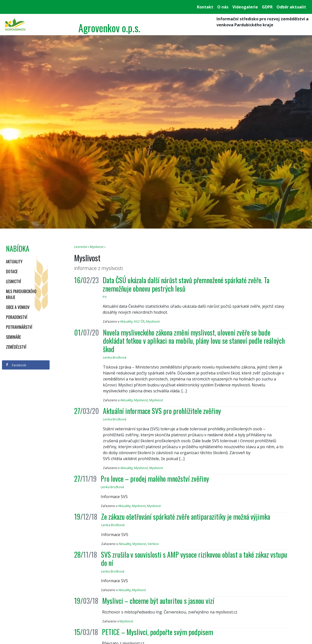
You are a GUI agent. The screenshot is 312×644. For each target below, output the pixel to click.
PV (105, 297)
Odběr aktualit (291, 7)
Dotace (12, 271)
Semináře (13, 337)
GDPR (267, 7)
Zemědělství (16, 347)
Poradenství (17, 317)
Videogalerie (245, 7)
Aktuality (14, 262)
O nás (223, 7)
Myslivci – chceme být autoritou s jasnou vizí (158, 601)
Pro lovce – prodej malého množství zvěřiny (155, 479)
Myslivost (97, 247)
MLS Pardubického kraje (21, 294)
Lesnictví (14, 281)
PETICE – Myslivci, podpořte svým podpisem (157, 632)
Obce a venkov (18, 307)
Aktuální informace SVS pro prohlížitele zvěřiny (162, 411)
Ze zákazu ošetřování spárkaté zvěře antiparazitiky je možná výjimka (186, 517)
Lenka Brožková (115, 357)
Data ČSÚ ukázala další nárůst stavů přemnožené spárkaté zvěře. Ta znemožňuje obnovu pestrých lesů (186, 284)
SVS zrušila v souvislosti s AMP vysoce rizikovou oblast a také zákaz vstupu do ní (194, 559)
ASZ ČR (139, 321)
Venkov (153, 544)
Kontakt (205, 7)
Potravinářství (19, 327)
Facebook (16, 365)
